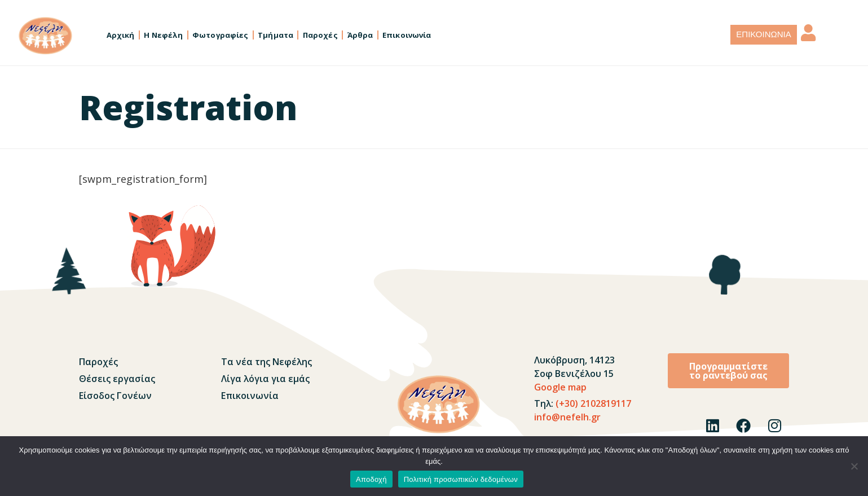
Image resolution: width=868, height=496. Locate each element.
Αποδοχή (371, 479)
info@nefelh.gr (567, 417)
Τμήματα (276, 35)
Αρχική (121, 35)
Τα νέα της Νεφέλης (266, 362)
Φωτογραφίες (220, 35)
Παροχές (320, 35)
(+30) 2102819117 (592, 403)
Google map (560, 387)
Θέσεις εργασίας (117, 379)
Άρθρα (360, 35)
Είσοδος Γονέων (115, 396)
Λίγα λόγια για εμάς (265, 379)
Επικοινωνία (407, 35)
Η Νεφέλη (163, 35)
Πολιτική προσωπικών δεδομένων (461, 479)
